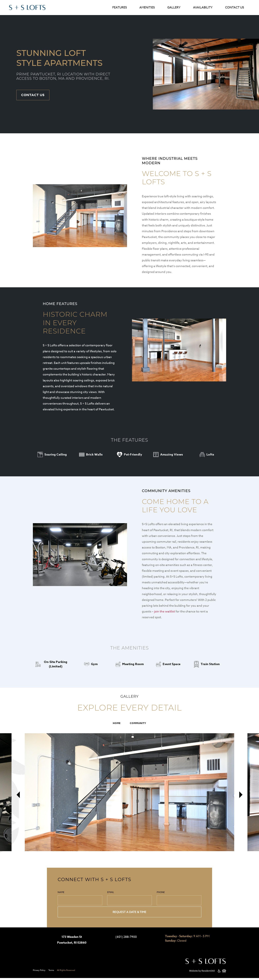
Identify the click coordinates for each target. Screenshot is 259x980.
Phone (179, 899)
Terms (51, 972)
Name (80, 899)
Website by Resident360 (202, 973)
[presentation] (18, 799)
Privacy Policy (39, 972)
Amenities (147, 8)
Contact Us (235, 8)
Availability (203, 8)
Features (120, 8)
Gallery (174, 8)
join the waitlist (165, 612)
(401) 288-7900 (126, 939)
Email (129, 899)
